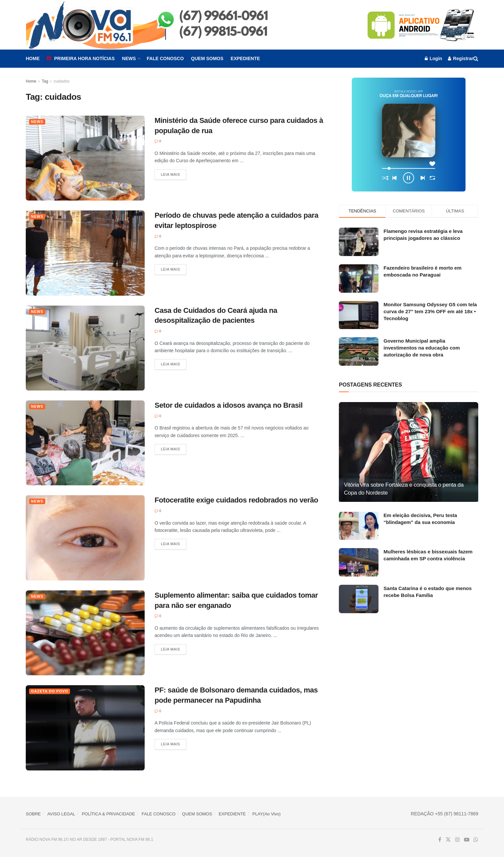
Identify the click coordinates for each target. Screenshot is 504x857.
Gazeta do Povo (50, 691)
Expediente (245, 58)
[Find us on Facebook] (440, 840)
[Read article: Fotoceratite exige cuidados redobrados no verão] (85, 538)
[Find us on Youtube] (467, 840)
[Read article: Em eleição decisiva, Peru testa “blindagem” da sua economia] (359, 526)
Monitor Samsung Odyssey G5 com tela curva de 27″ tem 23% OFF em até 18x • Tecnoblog (430, 311)
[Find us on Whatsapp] (476, 840)
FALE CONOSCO (159, 814)
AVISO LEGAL (61, 814)
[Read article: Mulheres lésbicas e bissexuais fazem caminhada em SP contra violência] (359, 562)
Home (33, 58)
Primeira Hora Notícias (81, 58)
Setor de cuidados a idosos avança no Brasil (229, 405)
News (129, 58)
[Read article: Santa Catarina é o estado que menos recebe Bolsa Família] (359, 599)
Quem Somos (207, 58)
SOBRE (33, 814)
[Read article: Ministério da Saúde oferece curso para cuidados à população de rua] (85, 158)
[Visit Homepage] (162, 25)
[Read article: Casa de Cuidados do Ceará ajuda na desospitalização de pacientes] (85, 348)
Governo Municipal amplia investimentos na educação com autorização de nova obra (422, 348)
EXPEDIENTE (232, 814)
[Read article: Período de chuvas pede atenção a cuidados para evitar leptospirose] (85, 253)
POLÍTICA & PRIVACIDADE (108, 814)
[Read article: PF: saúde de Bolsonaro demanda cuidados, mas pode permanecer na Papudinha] (85, 728)
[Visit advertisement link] (421, 25)
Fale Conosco (165, 58)
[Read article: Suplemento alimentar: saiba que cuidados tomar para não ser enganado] (85, 633)
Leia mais (174, 174)
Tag (45, 81)
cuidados (62, 81)
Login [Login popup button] (433, 58)
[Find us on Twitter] (448, 840)
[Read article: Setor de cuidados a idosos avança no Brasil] (85, 443)
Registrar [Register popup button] (461, 58)
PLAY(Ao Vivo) (267, 814)
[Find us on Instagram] (457, 840)
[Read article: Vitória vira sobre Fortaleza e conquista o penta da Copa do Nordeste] (409, 452)
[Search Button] (476, 59)
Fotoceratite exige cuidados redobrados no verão (236, 500)
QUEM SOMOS (197, 814)
